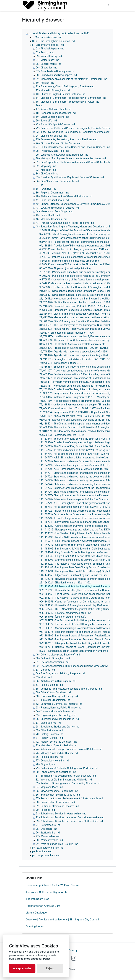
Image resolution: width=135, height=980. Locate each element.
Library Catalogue (36, 913)
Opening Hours (35, 926)
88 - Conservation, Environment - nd (55, 802)
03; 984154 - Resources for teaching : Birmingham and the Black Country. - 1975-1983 (87, 242)
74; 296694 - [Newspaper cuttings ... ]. (60, 363)
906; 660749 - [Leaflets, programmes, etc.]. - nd (65, 613)
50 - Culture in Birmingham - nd (53, 658)
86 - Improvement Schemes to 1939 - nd (58, 795)
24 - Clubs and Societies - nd (51, 136)
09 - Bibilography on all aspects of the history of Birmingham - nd (72, 79)
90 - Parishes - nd (45, 810)
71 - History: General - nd (49, 738)
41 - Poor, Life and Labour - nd (52, 200)
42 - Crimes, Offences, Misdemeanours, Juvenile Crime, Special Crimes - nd (77, 204)
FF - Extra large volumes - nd (48, 848)
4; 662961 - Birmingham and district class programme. (69, 261)
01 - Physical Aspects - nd (50, 49)
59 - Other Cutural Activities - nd (53, 692)
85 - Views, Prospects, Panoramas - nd (57, 791)
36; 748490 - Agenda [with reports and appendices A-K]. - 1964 (74, 352)
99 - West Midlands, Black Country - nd (57, 844)
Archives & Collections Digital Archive (48, 892)
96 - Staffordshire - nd (48, 833)
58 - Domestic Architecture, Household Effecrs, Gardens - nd (69, 689)
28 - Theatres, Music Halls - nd (52, 151)
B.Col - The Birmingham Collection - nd (53, 41)
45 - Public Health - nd (48, 215)
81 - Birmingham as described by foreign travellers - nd (66, 776)
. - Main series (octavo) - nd (47, 37)
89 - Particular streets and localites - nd (57, 806)
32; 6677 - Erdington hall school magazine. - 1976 (67, 333)
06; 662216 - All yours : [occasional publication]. (66, 268)
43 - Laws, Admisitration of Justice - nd (57, 208)
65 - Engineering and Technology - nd (56, 715)
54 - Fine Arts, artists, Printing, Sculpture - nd (60, 673)
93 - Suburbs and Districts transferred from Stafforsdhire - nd (69, 821)
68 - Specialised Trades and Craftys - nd (58, 727)
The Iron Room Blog (38, 899)
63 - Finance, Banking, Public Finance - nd (59, 708)
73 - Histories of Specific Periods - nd (56, 745)
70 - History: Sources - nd (50, 734)
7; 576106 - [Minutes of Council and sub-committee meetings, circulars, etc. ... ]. (83, 272)
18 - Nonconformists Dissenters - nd (56, 113)
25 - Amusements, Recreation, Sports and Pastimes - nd (67, 139)
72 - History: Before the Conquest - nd (56, 742)
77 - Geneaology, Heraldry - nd (52, 761)
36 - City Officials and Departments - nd (57, 181)
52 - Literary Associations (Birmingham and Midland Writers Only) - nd (74, 666)
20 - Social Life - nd (46, 121)
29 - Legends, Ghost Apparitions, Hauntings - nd (62, 155)
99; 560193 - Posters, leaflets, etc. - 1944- (62, 435)
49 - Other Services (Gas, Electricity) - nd (58, 655)
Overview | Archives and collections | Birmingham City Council (62, 920)
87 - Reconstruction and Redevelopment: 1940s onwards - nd (69, 798)
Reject (50, 968)
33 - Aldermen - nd (46, 170)
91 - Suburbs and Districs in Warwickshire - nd (61, 814)
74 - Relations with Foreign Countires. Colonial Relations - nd (69, 749)
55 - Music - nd (44, 677)
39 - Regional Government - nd (52, 193)
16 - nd (40, 105)
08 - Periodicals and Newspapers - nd (56, 75)
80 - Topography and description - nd (56, 772)
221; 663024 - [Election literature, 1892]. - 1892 (65, 583)
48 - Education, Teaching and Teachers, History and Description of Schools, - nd (79, 227)
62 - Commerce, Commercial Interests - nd (59, 704)
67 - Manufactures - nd (48, 723)
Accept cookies (22, 968)
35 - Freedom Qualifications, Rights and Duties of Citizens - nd (70, 177)
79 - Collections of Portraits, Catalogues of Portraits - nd (67, 768)
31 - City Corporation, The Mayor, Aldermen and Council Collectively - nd (75, 162)
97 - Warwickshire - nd (48, 836)
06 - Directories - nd (46, 68)
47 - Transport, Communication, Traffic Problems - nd (65, 223)
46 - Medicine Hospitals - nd (51, 219)
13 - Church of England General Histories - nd (61, 94)
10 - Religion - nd (45, 83)
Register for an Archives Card (43, 906)
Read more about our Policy (34, 959)
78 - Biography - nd (46, 764)
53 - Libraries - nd (45, 670)
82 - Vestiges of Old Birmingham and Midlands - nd (64, 780)
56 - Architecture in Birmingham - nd (56, 681)
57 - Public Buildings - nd (49, 685)
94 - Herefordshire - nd (48, 825)
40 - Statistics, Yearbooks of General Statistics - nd (64, 196)
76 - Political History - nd (49, 757)
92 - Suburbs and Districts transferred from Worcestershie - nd (70, 817)
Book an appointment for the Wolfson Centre (52, 885)
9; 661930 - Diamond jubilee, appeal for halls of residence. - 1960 (75, 283)
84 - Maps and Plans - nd (49, 787)
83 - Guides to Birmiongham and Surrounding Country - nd (68, 783)
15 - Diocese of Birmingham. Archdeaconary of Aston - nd (67, 102)
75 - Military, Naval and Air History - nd (57, 753)
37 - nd (40, 185)
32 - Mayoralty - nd (46, 166)
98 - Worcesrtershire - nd (49, 840)
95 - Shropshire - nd (46, 829)
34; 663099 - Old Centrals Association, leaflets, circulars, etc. (73, 344)
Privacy (73, 950)
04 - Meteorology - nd (47, 60)
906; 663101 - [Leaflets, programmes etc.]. (63, 617)
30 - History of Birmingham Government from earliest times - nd (71, 158)
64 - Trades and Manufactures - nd (55, 711)
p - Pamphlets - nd (42, 851)
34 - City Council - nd (47, 174)
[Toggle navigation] (109, 6)
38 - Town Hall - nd (46, 189)
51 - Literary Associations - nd (52, 662)
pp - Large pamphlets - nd (46, 855)
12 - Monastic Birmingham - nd (53, 90)
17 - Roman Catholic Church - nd (54, 109)
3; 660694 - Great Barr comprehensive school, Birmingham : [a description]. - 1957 (84, 238)
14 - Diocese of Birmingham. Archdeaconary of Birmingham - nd (71, 98)
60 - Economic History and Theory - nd (57, 696)
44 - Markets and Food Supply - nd (55, 211)
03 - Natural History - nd (49, 56)
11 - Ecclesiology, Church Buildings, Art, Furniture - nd (65, 86)
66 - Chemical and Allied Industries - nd (57, 719)
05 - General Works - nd (49, 64)
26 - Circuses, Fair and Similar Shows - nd (59, 143)
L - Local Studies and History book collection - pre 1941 (59, 33)
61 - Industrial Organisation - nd (53, 700)
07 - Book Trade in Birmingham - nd (55, 71)
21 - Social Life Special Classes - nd (55, 124)
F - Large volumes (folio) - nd (48, 45)
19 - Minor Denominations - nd (52, 117)
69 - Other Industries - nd (49, 730)
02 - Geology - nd (45, 52)
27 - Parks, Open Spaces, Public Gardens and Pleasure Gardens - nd (73, 147)
